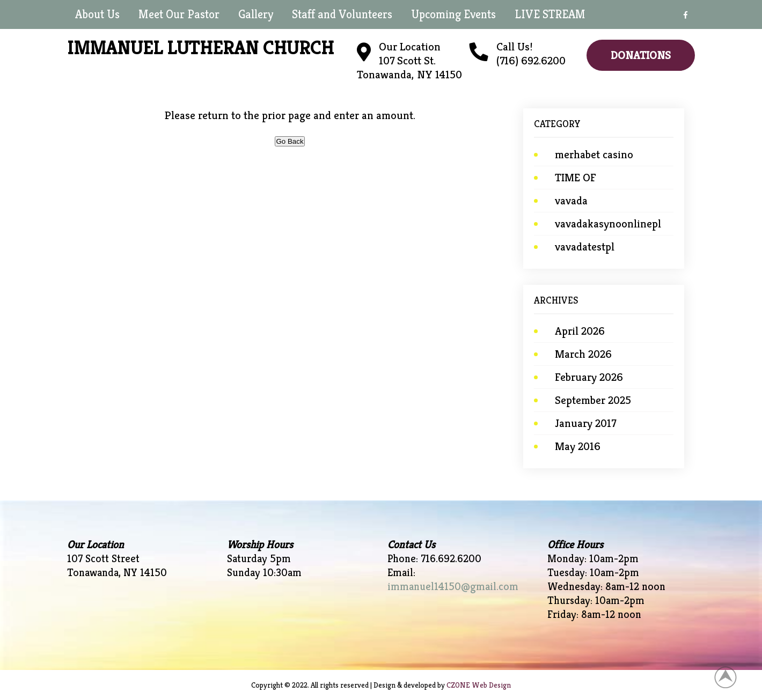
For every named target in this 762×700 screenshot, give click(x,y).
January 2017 (585, 423)
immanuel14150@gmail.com (453, 587)
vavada (571, 201)
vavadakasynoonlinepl (608, 224)
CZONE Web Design (479, 685)
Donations (641, 55)
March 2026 (583, 354)
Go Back (290, 141)
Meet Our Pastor (179, 14)
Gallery (256, 14)
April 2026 (580, 331)
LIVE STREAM (550, 14)
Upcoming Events (453, 14)
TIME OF (576, 178)
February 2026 (589, 377)
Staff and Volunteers (342, 14)
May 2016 (578, 446)
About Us (97, 14)
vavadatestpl (585, 247)
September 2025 (593, 400)
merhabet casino (594, 154)
